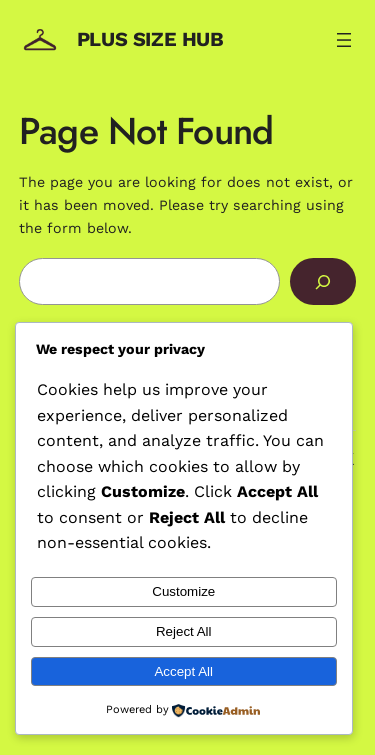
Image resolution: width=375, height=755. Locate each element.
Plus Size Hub (150, 39)
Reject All (184, 631)
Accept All (183, 671)
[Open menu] (344, 40)
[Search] (323, 281)
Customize (183, 591)
